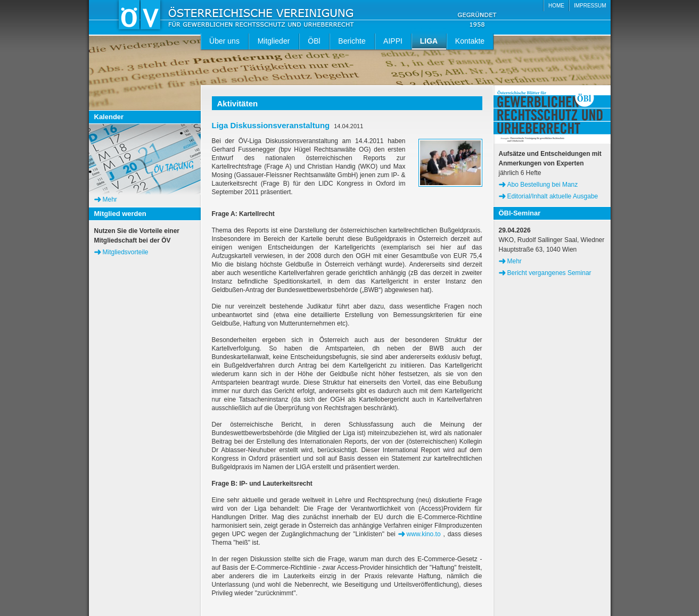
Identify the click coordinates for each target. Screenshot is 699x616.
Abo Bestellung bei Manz (543, 185)
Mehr (110, 199)
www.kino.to (424, 534)
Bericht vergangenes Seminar (549, 273)
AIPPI (393, 41)
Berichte (352, 41)
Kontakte (470, 41)
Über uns (224, 41)
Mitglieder (274, 41)
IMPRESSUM (590, 6)
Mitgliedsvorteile (126, 252)
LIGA (429, 41)
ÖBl (314, 41)
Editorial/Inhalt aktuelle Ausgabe (553, 196)
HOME (556, 6)
